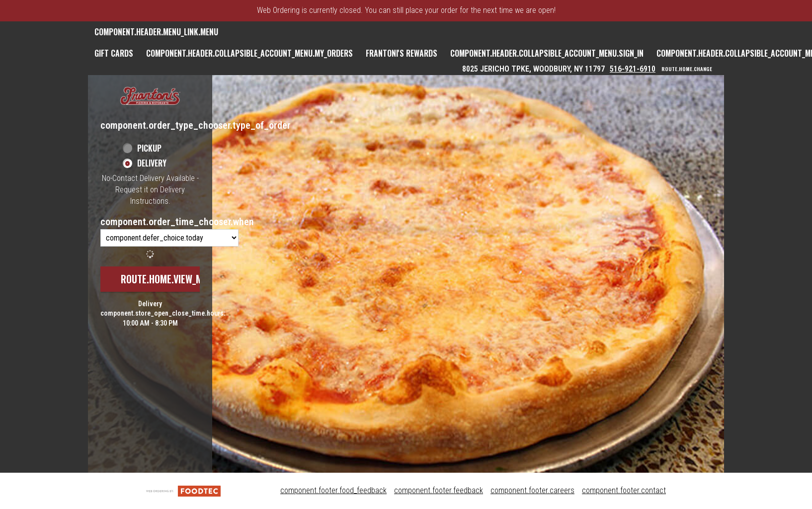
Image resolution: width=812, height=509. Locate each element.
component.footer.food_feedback (333, 490)
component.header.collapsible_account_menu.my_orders (249, 53)
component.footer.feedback (439, 490)
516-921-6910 (633, 69)
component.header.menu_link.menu (156, 32)
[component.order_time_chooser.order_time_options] (169, 238)
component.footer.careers (532, 490)
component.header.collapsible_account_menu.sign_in (547, 53)
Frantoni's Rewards (402, 53)
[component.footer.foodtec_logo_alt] (183, 490)
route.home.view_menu (169, 279)
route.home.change (687, 69)
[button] (150, 97)
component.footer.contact (624, 490)
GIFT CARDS (114, 53)
